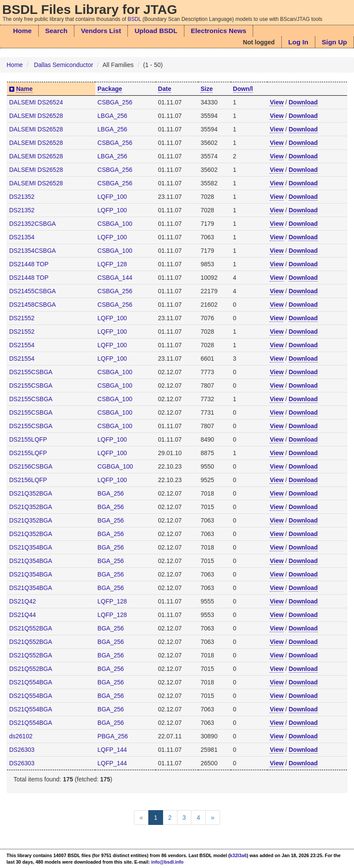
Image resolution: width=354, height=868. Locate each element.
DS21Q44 (22, 615)
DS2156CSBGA (31, 466)
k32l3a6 (239, 855)
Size (207, 89)
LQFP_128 (112, 264)
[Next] (213, 818)
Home (22, 31)
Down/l (243, 89)
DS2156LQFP (28, 480)
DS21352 (22, 197)
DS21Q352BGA (31, 493)
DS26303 (22, 750)
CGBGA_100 (115, 466)
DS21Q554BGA (31, 682)
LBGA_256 (112, 116)
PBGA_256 (113, 736)
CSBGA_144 (115, 278)
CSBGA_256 (115, 102)
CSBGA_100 (115, 224)
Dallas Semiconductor (63, 65)
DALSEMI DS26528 (36, 116)
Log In (298, 42)
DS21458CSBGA (32, 305)
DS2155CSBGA (31, 372)
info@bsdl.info (168, 862)
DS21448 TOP (29, 264)
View (277, 102)
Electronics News (219, 31)
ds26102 (21, 736)
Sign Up (334, 42)
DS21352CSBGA (32, 224)
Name (24, 89)
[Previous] (141, 818)
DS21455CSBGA (32, 291)
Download (303, 102)
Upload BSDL (156, 31)
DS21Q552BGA (31, 628)
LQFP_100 (112, 197)
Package (110, 89)
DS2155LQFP (28, 439)
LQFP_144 (112, 750)
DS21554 (22, 345)
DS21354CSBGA (32, 251)
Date (164, 89)
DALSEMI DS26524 (36, 102)
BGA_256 (111, 493)
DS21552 (22, 318)
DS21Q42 (22, 601)
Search (56, 31)
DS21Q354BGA (31, 547)
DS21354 (22, 237)
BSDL (135, 19)
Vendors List (101, 31)
